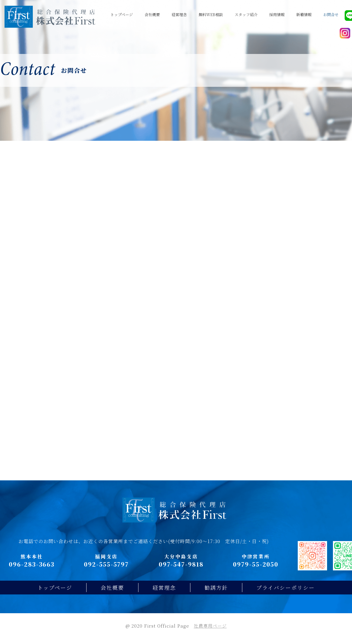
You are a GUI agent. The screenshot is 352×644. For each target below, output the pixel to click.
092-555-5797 (106, 570)
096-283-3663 (32, 570)
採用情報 (277, 15)
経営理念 (179, 15)
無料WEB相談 (211, 15)
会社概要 (152, 15)
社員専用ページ (210, 632)
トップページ (122, 15)
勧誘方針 (216, 593)
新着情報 (304, 15)
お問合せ (331, 15)
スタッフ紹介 (246, 15)
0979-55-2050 (256, 570)
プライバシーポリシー (286, 593)
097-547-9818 (181, 570)
